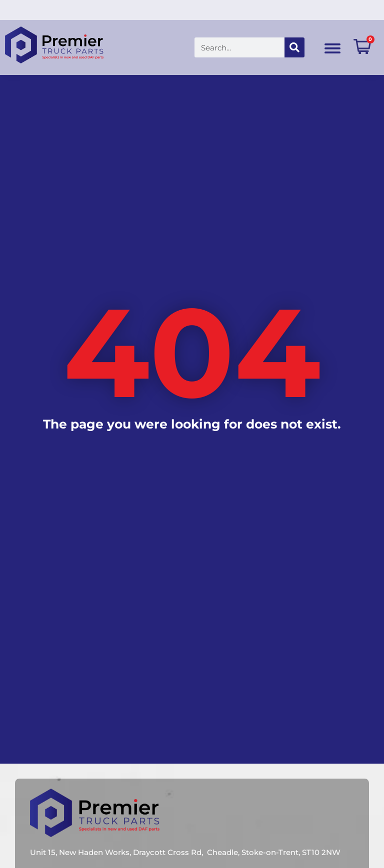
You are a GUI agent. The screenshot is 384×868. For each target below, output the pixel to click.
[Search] (276, 47)
